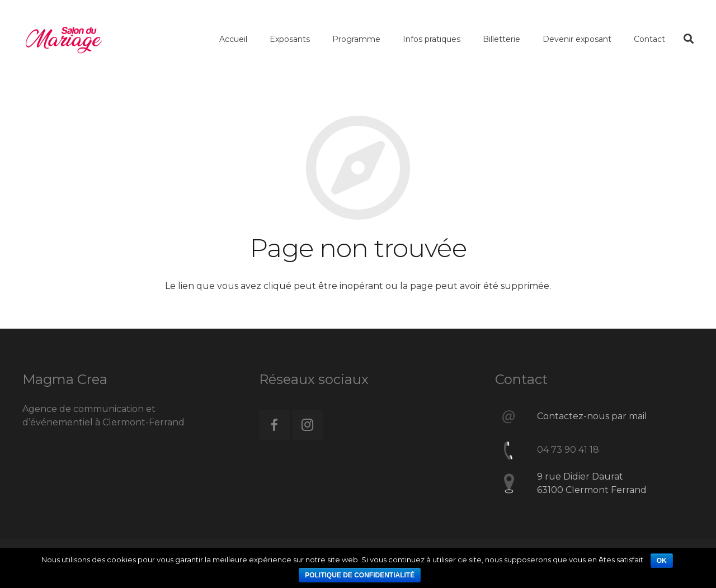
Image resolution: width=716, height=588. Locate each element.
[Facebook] (274, 425)
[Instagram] (307, 425)
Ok (662, 561)
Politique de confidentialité (360, 575)
